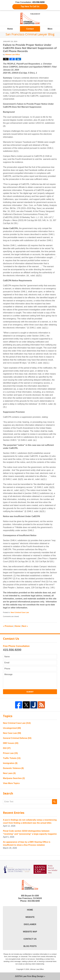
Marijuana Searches (14, 778)
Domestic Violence (13, 768)
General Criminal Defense (17, 738)
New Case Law (12, 733)
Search (55, 802)
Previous (8, 626)
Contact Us (30, 939)
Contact (30, 29)
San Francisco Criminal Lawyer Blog (30, 18)
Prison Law (10, 753)
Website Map (30, 932)
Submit (30, 692)
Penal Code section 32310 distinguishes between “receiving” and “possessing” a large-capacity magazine (30, 832)
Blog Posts (30, 946)
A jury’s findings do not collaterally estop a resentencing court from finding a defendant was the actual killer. (30, 821)
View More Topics (11, 783)
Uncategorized (12, 728)
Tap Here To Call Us (30, 6)
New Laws (9, 773)
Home (10, 29)
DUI (7, 748)
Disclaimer (30, 924)
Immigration (10, 763)
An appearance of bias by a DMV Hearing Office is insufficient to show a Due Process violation (27, 843)
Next (25, 626)
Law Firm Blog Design (29, 976)
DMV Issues (11, 743)
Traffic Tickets (12, 758)
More (50, 29)
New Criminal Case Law (20, 612)
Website (30, 917)
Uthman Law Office (37, 969)
